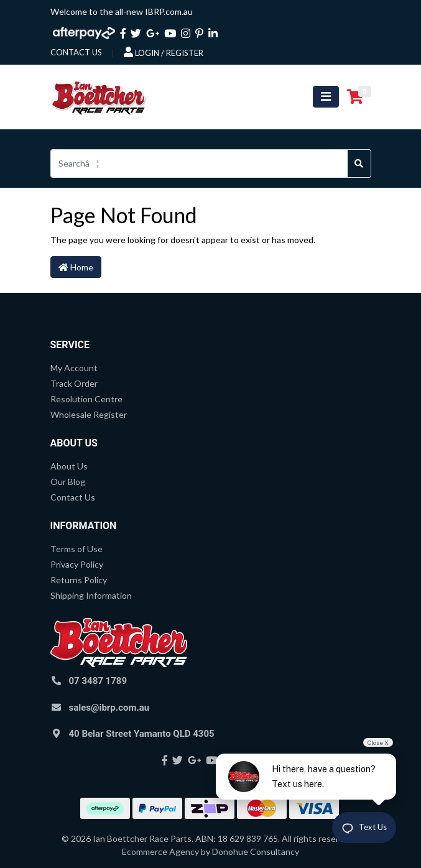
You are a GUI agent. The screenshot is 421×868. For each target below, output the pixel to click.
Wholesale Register (89, 414)
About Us (69, 466)
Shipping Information (91, 595)
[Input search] (199, 164)
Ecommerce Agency (160, 852)
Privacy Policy (77, 564)
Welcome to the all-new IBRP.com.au (122, 12)
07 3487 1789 (98, 681)
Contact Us (73, 497)
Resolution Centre (86, 399)
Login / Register (164, 52)
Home (76, 267)
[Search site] (359, 164)
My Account (74, 368)
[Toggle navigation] (326, 97)
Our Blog (68, 482)
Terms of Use (76, 549)
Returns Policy (79, 580)
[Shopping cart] (355, 97)
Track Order (74, 383)
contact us (76, 52)
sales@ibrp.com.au (109, 708)
